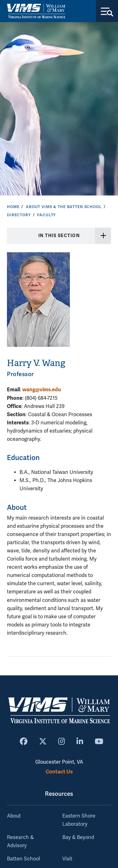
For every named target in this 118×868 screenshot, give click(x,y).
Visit (67, 859)
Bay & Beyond (78, 837)
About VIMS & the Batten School (64, 207)
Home (13, 207)
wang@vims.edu (42, 390)
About (14, 816)
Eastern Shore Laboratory (79, 820)
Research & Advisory (20, 842)
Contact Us (59, 772)
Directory (19, 215)
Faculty (46, 215)
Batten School (23, 859)
